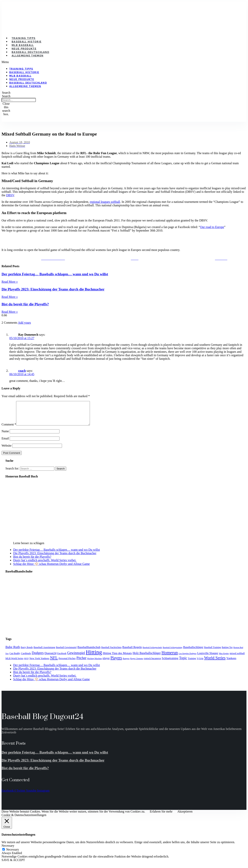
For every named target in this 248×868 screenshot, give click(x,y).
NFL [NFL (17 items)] (54, 662)
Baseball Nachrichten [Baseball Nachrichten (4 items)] (111, 652)
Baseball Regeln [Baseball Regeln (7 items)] (132, 652)
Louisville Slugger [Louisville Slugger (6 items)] (208, 658)
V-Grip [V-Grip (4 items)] (200, 663)
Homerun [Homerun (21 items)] (170, 657)
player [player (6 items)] (106, 663)
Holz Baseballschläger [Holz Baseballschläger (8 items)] (147, 658)
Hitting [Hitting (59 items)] (94, 657)
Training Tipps (24, 38)
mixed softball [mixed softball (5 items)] (237, 658)
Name (5, 436)
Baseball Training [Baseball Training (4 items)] (213, 652)
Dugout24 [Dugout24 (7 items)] (51, 658)
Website (6, 450)
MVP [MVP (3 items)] (26, 663)
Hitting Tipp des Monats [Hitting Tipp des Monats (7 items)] (117, 658)
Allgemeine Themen (28, 56)
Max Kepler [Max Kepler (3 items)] (224, 658)
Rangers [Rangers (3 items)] (126, 663)
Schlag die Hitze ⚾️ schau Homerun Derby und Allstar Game (51, 568)
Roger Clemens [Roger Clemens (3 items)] (137, 663)
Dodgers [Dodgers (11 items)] (38, 658)
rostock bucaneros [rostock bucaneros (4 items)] (152, 663)
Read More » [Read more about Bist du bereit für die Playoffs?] (10, 312)
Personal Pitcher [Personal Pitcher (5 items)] (67, 663)
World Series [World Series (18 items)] (215, 662)
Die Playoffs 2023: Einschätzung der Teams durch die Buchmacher (53, 289)
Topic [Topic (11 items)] (183, 663)
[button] (101, 62)
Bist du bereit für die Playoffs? (25, 304)
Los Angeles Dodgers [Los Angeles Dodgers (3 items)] (188, 658)
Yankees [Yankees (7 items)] (231, 663)
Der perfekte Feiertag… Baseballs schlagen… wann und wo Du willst (55, 274)
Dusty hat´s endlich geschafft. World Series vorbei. (45, 565)
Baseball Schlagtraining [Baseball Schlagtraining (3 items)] (173, 652)
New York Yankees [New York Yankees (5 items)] (39, 663)
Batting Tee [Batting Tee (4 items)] (227, 652)
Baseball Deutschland (30, 52)
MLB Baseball (23, 45)
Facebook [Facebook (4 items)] (62, 658)
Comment (9, 429)
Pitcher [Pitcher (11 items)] (81, 663)
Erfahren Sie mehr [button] (161, 816)
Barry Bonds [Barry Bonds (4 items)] (27, 652)
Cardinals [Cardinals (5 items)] (26, 658)
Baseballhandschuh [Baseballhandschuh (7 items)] (89, 652)
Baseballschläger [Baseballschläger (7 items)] (193, 652)
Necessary (13, 854)
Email (5, 443)
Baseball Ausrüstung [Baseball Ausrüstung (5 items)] (44, 652)
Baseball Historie (27, 42)
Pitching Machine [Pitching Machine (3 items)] (94, 663)
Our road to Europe (212, 227)
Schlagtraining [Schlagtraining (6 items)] (170, 663)
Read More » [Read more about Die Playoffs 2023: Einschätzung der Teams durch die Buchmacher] (10, 297)
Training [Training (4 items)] (192, 663)
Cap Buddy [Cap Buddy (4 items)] (15, 658)
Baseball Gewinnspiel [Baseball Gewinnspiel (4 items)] (66, 652)
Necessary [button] (8, 850)
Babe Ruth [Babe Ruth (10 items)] (13, 652)
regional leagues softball (105, 202)
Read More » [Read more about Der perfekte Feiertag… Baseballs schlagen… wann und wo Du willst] (10, 282)
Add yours (24, 323)
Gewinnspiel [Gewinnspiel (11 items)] (76, 658)
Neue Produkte (24, 49)
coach (22, 371)
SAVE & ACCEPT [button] (13, 865)
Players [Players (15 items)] (116, 662)
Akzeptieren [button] (185, 816)
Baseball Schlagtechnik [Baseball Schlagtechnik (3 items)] (152, 652)
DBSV (10, 195)
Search (6, 96)
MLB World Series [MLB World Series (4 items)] (14, 663)
